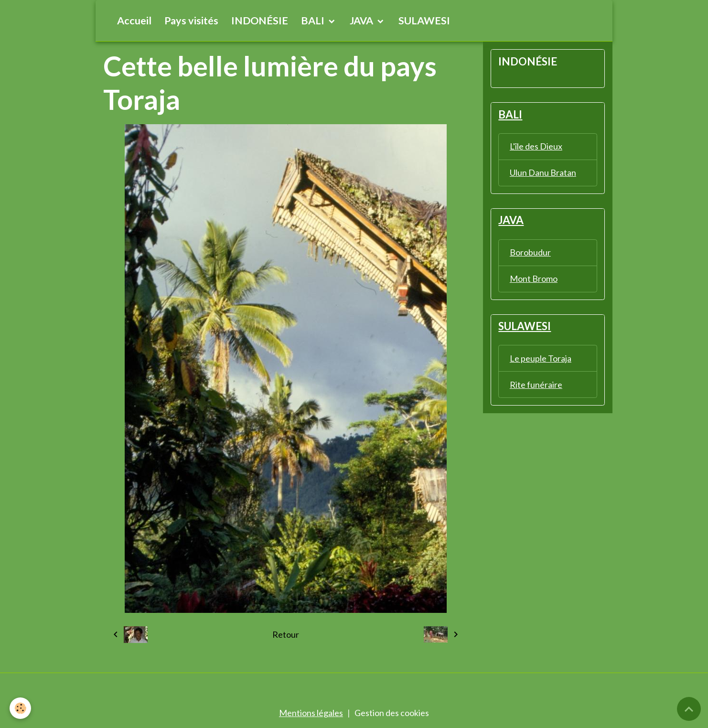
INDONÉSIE (260, 21)
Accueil (134, 21)
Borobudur (530, 252)
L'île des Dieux (536, 146)
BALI (314, 21)
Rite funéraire (536, 385)
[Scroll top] (689, 709)
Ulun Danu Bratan (543, 172)
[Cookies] (20, 708)
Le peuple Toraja (541, 358)
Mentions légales (311, 713)
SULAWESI (424, 21)
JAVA (362, 21)
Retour (286, 634)
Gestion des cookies (392, 713)
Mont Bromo (534, 278)
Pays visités (191, 21)
